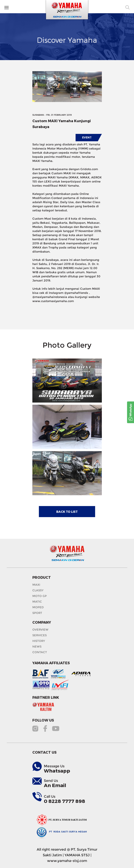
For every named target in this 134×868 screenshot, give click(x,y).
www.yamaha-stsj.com (67, 861)
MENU (12, 7)
